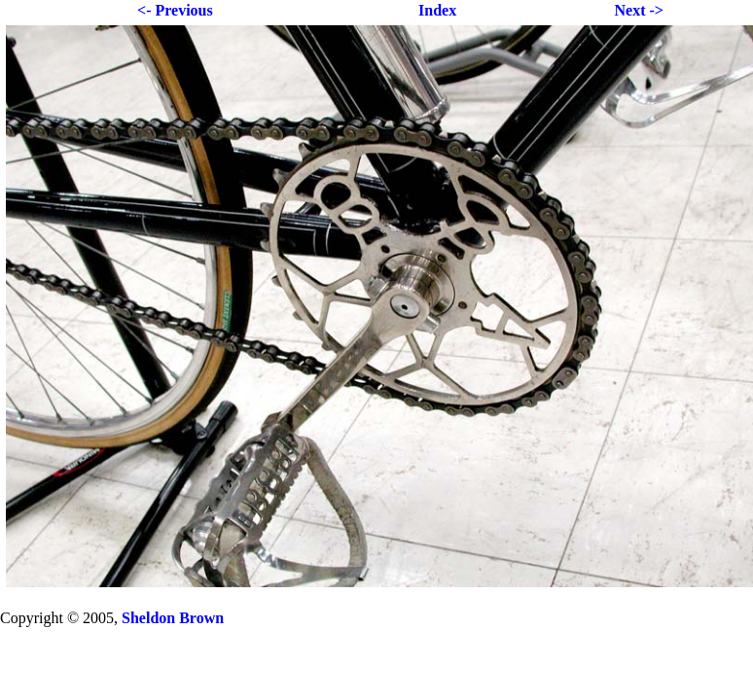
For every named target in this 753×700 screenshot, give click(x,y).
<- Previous (175, 10)
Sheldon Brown (173, 618)
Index (437, 10)
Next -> (638, 10)
